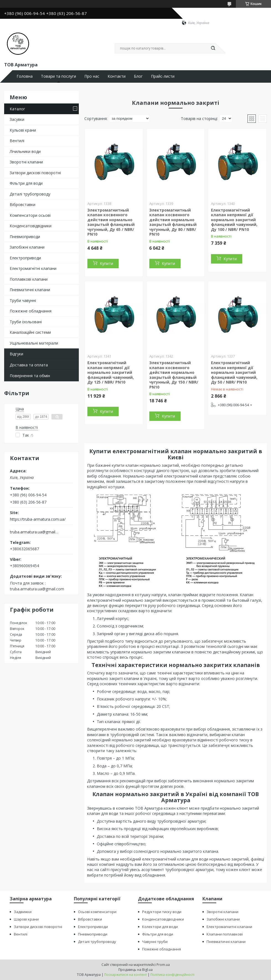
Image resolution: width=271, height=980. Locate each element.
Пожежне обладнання (31, 311)
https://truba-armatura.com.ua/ (38, 519)
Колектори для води (160, 927)
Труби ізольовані (26, 322)
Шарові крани (26, 919)
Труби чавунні (23, 300)
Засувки (17, 119)
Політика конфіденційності (172, 975)
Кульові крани (23, 130)
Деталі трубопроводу (30, 194)
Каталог (17, 109)
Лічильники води (25, 151)
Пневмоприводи (25, 237)
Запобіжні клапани (27, 247)
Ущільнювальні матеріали (34, 343)
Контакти (117, 76)
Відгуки (16, 354)
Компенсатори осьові (30, 215)
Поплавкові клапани (29, 279)
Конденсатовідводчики (163, 919)
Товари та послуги (58, 76)
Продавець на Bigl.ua (135, 970)
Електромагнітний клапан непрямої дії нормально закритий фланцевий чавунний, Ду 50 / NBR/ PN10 (234, 372)
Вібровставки (23, 204)
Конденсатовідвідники (31, 226)
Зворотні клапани (26, 162)
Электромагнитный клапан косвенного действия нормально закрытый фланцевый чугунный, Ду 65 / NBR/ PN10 (111, 222)
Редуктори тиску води (162, 912)
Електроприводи (25, 258)
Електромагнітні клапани (33, 268)
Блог (138, 76)
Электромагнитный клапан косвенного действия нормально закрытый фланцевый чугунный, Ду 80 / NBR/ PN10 (173, 222)
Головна (25, 76)
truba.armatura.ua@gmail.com (34, 532)
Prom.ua (163, 965)
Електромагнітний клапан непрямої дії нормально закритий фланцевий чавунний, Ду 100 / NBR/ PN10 (234, 220)
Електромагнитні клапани (229, 927)
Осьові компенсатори (97, 912)
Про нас (92, 76)
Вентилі (17, 141)
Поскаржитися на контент (126, 975)
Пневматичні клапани (30, 290)
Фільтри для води (26, 183)
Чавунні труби (155, 942)
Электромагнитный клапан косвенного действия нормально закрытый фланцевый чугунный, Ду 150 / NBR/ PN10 (174, 375)
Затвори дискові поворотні (35, 173)
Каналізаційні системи (30, 332)
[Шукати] (213, 48)
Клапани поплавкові (225, 934)
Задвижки (23, 912)
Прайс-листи (163, 76)
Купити (106, 263)
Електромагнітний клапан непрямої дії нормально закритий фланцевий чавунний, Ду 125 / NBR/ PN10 (111, 372)
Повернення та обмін (30, 376)
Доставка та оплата (29, 365)
